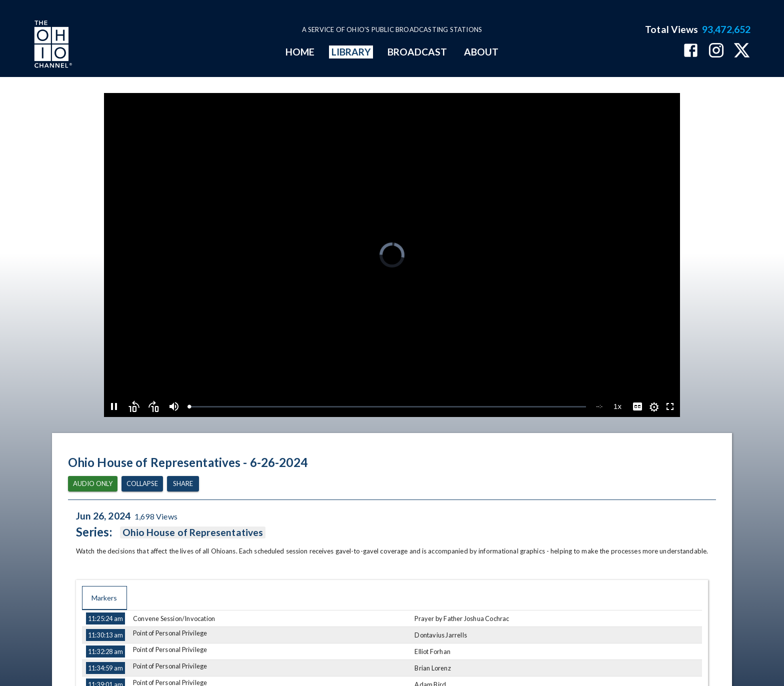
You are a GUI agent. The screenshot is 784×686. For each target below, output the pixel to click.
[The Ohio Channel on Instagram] (716, 51)
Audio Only (93, 484)
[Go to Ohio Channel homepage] (52, 45)
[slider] (387, 407)
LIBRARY (351, 52)
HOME (300, 52)
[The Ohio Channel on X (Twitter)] (742, 51)
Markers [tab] (104, 598)
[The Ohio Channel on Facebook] (691, 51)
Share (183, 484)
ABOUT (481, 52)
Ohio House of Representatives (193, 532)
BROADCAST (417, 52)
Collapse (142, 484)
